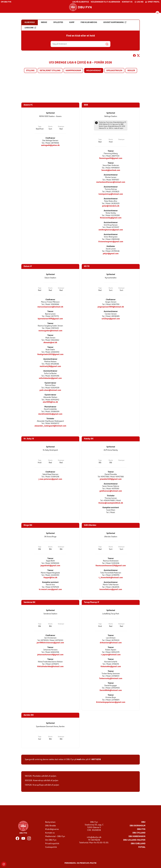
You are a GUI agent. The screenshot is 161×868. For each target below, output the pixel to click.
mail (79, 760)
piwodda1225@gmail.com (111, 479)
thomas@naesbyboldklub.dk (111, 503)
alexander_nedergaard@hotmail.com (50, 426)
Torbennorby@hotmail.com (111, 679)
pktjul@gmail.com (111, 254)
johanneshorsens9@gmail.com (50, 655)
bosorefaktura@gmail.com (111, 589)
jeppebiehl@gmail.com (50, 566)
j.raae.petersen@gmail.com (50, 479)
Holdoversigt (94, 71)
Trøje (40, 127)
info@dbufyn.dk (94, 837)
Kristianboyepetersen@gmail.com (111, 702)
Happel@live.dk (50, 578)
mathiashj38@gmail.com (50, 366)
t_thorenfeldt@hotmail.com (111, 578)
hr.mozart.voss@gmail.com (50, 589)
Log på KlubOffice (81, 2)
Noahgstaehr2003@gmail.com (50, 354)
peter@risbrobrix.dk (111, 206)
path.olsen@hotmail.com (50, 390)
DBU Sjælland (138, 844)
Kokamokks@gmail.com (111, 667)
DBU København (137, 837)
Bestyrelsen (50, 822)
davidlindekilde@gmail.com (50, 414)
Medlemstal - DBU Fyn (55, 837)
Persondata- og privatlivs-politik (80, 863)
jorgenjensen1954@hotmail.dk (111, 307)
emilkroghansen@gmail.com (111, 230)
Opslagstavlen (114, 71)
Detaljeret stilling (50, 71)
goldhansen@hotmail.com (111, 491)
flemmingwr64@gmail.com (111, 158)
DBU (143, 822)
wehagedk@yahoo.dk (50, 145)
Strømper (61, 127)
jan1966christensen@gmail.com (50, 643)
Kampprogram (73, 71)
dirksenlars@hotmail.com (111, 643)
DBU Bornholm (138, 826)
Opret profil (152, 2)
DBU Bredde (50, 826)
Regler (131, 71)
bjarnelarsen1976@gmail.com (50, 319)
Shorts (50, 127)
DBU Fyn (141, 829)
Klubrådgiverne (52, 829)
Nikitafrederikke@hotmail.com (50, 667)
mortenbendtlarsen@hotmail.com (111, 182)
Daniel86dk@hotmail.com (111, 690)
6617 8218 (96, 760)
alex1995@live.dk (50, 402)
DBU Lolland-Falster (134, 840)
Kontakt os (127, 2)
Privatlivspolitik (52, 844)
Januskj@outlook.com (111, 170)
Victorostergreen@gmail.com (111, 242)
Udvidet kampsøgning (115, 22)
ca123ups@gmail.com (111, 319)
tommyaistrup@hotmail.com (111, 194)
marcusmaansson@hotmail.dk (50, 307)
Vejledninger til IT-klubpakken (105, 2)
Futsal (142, 847)
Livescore (30, 28)
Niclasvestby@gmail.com (111, 218)
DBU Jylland (139, 833)
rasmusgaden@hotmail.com (50, 331)
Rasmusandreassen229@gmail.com (111, 566)
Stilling (30, 71)
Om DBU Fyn (6, 2)
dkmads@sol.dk (50, 343)
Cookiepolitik (51, 847)
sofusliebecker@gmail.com (50, 378)
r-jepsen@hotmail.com (111, 655)
